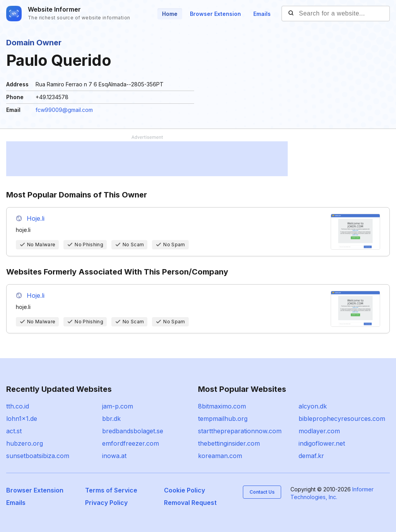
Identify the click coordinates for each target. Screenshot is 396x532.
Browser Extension (215, 14)
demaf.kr (311, 456)
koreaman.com (220, 456)
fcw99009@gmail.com (64, 110)
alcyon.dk (313, 406)
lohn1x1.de (22, 419)
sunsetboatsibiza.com (38, 456)
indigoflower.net (322, 443)
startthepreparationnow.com (240, 431)
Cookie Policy (184, 490)
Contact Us (262, 492)
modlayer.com (319, 431)
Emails (262, 14)
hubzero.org (25, 443)
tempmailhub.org (223, 419)
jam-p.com (118, 406)
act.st (14, 431)
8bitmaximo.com (222, 406)
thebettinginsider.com (229, 443)
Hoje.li (36, 218)
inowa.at (114, 456)
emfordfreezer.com (131, 443)
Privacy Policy (106, 503)
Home (170, 14)
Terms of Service (111, 490)
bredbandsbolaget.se (133, 431)
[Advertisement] (147, 159)
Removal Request (190, 503)
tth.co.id (18, 406)
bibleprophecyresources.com (342, 419)
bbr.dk (111, 419)
